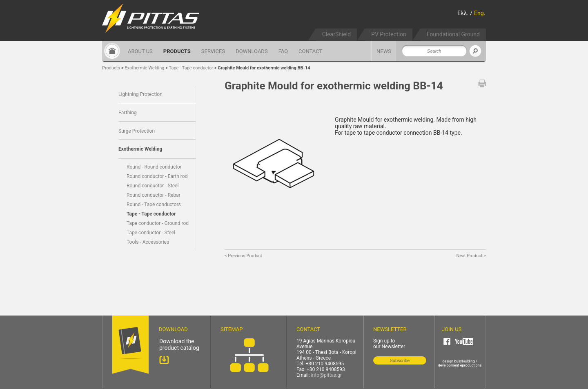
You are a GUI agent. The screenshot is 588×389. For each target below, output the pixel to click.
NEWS (384, 51)
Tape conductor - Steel (151, 233)
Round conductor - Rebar (154, 195)
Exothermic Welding (144, 68)
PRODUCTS (177, 51)
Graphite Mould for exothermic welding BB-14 (264, 68)
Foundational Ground (453, 34)
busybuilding (464, 361)
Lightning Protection (140, 94)
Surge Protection (137, 131)
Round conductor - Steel (153, 186)
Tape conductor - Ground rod (158, 223)
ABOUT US (140, 51)
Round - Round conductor (154, 167)
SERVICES (213, 51)
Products (111, 68)
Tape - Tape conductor (191, 68)
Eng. (480, 13)
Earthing (128, 113)
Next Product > (471, 256)
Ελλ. (463, 13)
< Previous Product (243, 256)
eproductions (471, 365)
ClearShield (336, 34)
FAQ (283, 51)
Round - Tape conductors (154, 205)
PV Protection (389, 34)
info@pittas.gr (327, 375)
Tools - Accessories (148, 242)
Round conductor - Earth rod (157, 176)
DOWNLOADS (252, 51)
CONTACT (310, 51)
